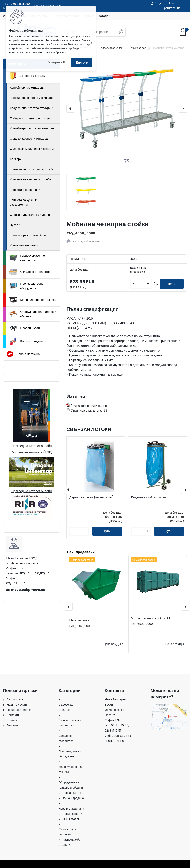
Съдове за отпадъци (29, 76)
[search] (121, 33)
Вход (158, 3)
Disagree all (56, 62)
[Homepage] (4, 16)
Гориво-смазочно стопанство (27, 258)
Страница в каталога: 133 (87, 411)
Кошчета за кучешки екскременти (24, 202)
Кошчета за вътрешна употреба (32, 169)
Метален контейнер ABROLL (151, 618)
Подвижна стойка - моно (148, 497)
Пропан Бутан (25, 328)
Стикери (16, 159)
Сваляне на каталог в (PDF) (31, 452)
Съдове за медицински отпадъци (33, 149)
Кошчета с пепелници (25, 190)
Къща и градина (26, 341)
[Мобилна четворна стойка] (127, 109)
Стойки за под (138, 48)
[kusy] (141, 284)
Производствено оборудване (26, 286)
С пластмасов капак (110, 48)
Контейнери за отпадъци (27, 87)
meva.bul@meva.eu (28, 590)
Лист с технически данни (87, 406)
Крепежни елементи (24, 245)
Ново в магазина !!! (25, 354)
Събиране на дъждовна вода (30, 118)
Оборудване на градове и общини (33, 314)
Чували (15, 225)
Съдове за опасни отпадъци (30, 139)
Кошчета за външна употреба (30, 179)
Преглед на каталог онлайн (32, 446)
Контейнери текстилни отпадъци (33, 128)
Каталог (104, 16)
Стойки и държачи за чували (30, 215)
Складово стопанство (30, 272)
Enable (82, 62)
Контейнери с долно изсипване (32, 98)
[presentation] (70, 109)
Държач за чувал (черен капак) (91, 497)
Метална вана (79, 620)
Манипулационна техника (33, 300)
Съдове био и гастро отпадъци (31, 108)
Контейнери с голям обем (28, 235)
